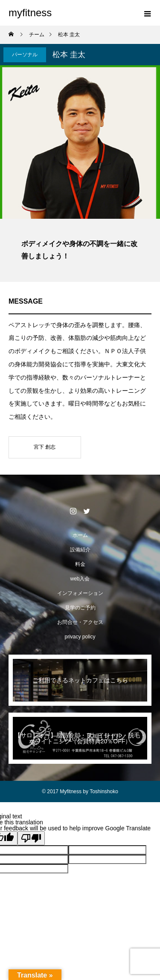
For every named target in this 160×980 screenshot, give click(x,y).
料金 (80, 564)
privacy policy (80, 637)
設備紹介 (80, 550)
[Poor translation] (31, 838)
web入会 (80, 579)
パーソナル (25, 55)
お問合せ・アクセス (80, 622)
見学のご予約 (80, 608)
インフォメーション (80, 593)
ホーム (80, 535)
